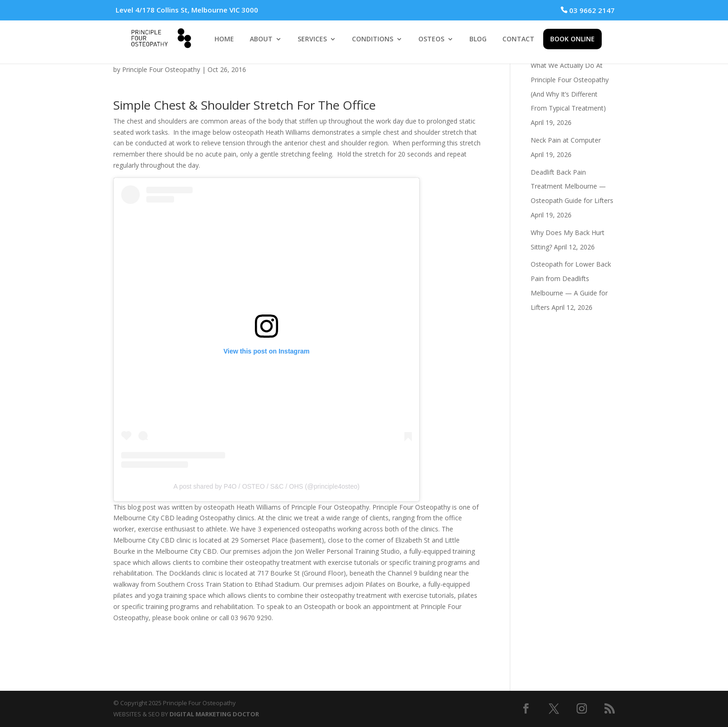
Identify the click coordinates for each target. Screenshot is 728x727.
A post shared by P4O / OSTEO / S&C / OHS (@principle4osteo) (267, 486)
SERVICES (312, 39)
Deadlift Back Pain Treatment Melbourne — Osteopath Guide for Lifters (572, 187)
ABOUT (261, 39)
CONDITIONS (373, 39)
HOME (224, 39)
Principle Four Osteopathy (161, 69)
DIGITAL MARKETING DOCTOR (214, 714)
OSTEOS (431, 39)
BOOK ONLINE (572, 39)
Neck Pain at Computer (566, 140)
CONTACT (518, 39)
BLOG (478, 39)
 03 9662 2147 (588, 10)
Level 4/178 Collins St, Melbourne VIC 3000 (187, 10)
